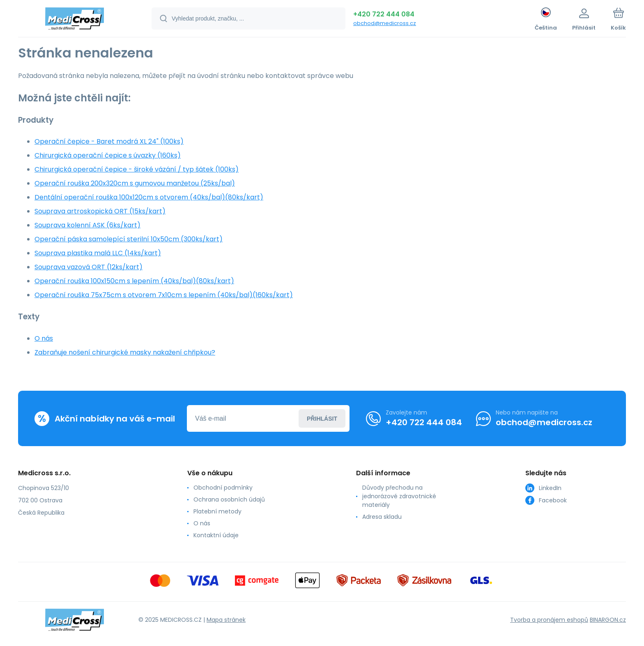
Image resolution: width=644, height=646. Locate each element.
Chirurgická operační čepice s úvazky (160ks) (108, 155)
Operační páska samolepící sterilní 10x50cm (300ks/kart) (129, 239)
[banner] (75, 20)
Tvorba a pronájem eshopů (549, 619)
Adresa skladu (382, 517)
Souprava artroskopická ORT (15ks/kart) (100, 211)
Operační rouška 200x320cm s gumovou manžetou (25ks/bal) (135, 183)
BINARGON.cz (608, 619)
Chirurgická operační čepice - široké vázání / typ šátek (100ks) (137, 169)
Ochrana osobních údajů (229, 499)
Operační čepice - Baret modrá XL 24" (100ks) (109, 141)
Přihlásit (322, 418)
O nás (44, 338)
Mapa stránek (226, 619)
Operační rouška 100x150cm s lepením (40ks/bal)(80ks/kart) (134, 281)
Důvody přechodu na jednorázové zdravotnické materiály (399, 496)
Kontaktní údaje (216, 535)
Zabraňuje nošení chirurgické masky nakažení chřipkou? (125, 352)
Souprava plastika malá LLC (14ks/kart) (98, 253)
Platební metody (217, 511)
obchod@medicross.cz (385, 23)
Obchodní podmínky (223, 488)
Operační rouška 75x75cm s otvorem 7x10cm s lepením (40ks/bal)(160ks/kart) (164, 295)
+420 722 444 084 (384, 14)
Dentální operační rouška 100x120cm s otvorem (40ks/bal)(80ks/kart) (149, 197)
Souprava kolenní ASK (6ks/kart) (87, 225)
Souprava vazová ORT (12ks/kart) (89, 267)
